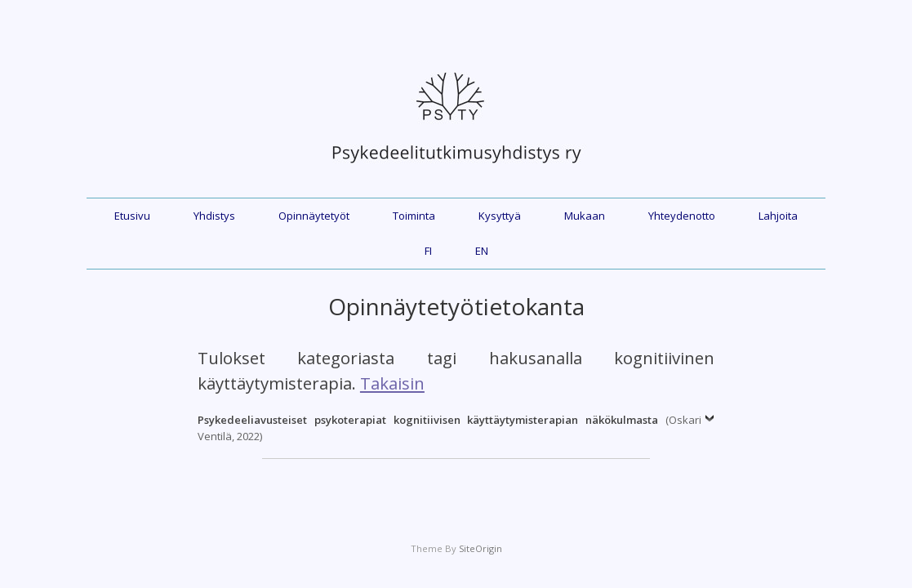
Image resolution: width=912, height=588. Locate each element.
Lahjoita (778, 216)
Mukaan (585, 216)
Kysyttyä (500, 216)
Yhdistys (214, 216)
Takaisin (392, 383)
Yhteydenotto (682, 216)
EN (482, 251)
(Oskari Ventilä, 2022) (449, 428)
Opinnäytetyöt (314, 216)
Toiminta (414, 216)
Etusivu (132, 216)
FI (428, 251)
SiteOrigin (480, 548)
